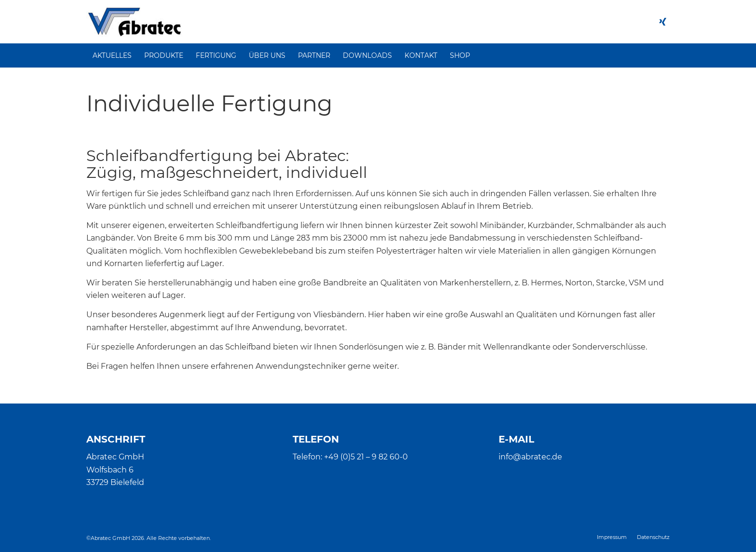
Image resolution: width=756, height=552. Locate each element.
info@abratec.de (530, 457)
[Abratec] (134, 22)
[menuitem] (112, 55)
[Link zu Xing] (662, 22)
